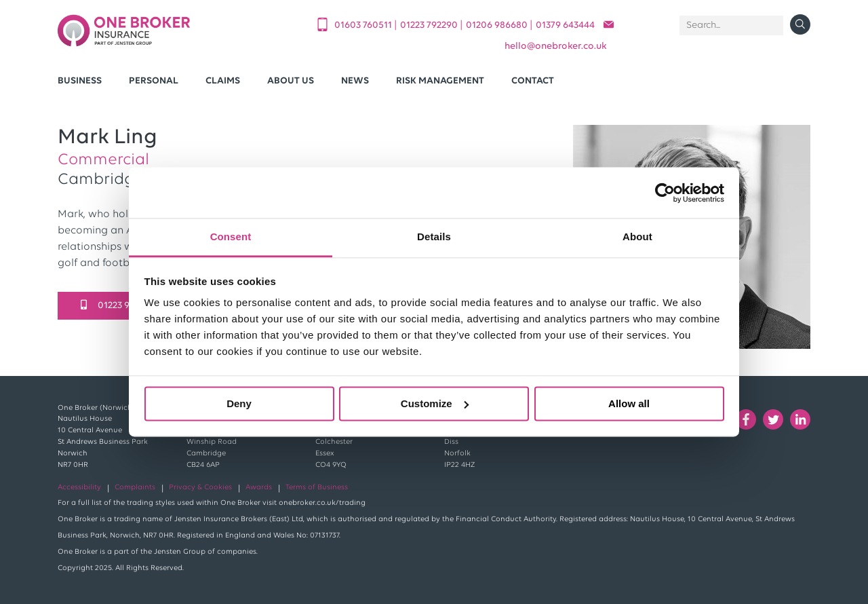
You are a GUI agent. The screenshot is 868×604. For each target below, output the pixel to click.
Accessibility (79, 488)
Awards (259, 488)
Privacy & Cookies (200, 488)
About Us (291, 81)
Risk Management (440, 81)
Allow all (629, 403)
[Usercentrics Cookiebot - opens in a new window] (665, 193)
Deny (239, 403)
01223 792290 (430, 25)
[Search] (731, 25)
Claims (223, 81)
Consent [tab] (231, 237)
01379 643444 (565, 25)
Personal (154, 81)
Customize (435, 403)
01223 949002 (119, 305)
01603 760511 (364, 25)
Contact (533, 81)
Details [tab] (434, 237)
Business (80, 81)
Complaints (135, 488)
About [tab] (637, 237)
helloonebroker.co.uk (556, 46)
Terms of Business (317, 488)
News (355, 81)
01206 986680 (498, 25)
